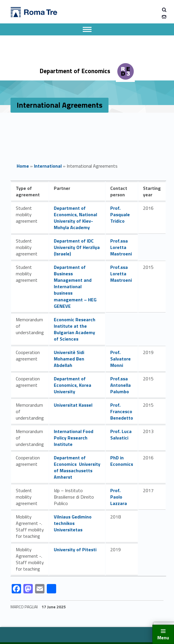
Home (23, 166)
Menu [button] (163, 638)
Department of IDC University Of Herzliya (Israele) (77, 247)
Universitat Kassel (73, 405)
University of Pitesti (75, 549)
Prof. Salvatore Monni (120, 359)
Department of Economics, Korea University (73, 385)
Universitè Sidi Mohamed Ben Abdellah (69, 359)
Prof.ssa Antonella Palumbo (120, 385)
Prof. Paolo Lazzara (119, 497)
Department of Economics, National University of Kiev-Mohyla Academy (75, 218)
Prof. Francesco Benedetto (122, 411)
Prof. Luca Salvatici (121, 435)
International (48, 166)
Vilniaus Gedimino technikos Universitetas (73, 523)
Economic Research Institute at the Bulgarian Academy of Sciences (75, 329)
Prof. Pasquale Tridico (120, 214)
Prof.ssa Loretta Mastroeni (121, 247)
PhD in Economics (122, 461)
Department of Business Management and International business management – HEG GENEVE (75, 286)
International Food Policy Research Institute (74, 438)
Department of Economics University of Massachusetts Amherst (77, 467)
